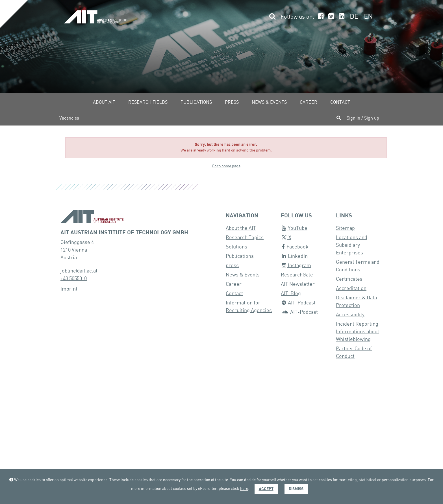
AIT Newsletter (298, 284)
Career (309, 102)
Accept (266, 489)
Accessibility (350, 315)
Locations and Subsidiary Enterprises (352, 245)
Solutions (236, 247)
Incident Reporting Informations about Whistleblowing (358, 332)
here (244, 489)
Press (232, 102)
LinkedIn (295, 256)
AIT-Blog (291, 294)
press (232, 266)
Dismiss (296, 489)
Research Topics (245, 238)
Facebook (295, 247)
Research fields (148, 102)
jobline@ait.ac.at (79, 271)
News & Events (269, 102)
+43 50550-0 (74, 279)
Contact (340, 102)
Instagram (296, 266)
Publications (196, 102)
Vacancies (69, 118)
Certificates (349, 279)
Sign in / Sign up (363, 118)
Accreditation (351, 288)
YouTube (295, 228)
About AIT (104, 102)
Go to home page (226, 166)
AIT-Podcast (299, 303)
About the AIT (241, 228)
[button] (272, 17)
